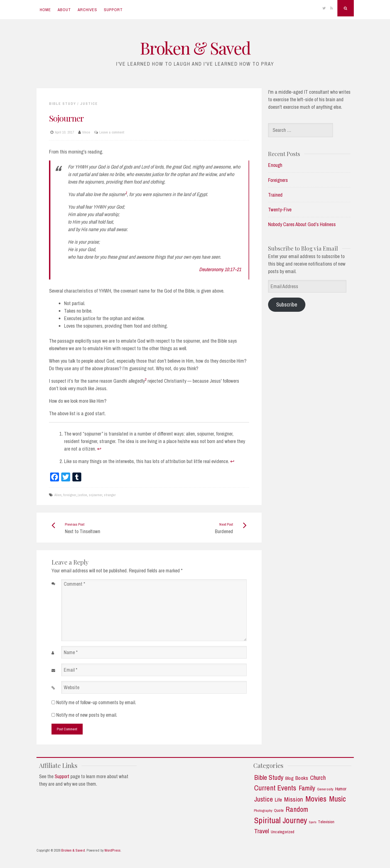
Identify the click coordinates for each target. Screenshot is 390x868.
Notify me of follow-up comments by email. (96, 702)
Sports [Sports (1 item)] (313, 822)
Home (45, 10)
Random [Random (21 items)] (297, 809)
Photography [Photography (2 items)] (263, 811)
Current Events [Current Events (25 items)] (275, 788)
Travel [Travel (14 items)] (262, 831)
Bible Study (62, 104)
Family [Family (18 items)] (307, 788)
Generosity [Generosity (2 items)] (325, 789)
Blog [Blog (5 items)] (289, 778)
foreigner (70, 495)
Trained (275, 195)
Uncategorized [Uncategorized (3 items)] (283, 832)
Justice (89, 104)
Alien (58, 495)
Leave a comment (112, 132)
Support (113, 10)
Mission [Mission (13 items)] (294, 799)
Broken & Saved (195, 48)
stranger (110, 495)
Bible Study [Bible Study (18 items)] (269, 778)
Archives (87, 10)
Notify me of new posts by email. (87, 715)
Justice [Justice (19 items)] (263, 799)
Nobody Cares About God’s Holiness (302, 224)
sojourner (95, 495)
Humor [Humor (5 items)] (341, 789)
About (64, 10)
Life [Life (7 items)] (278, 800)
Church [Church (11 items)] (318, 778)
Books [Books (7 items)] (302, 778)
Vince (86, 132)
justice (82, 495)
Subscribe (287, 304)
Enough (275, 165)
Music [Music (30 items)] (338, 799)
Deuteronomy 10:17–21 (220, 269)
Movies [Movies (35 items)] (316, 799)
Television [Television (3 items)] (326, 822)
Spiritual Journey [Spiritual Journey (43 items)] (281, 820)
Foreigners (278, 180)
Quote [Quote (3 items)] (279, 811)
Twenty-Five (280, 210)
